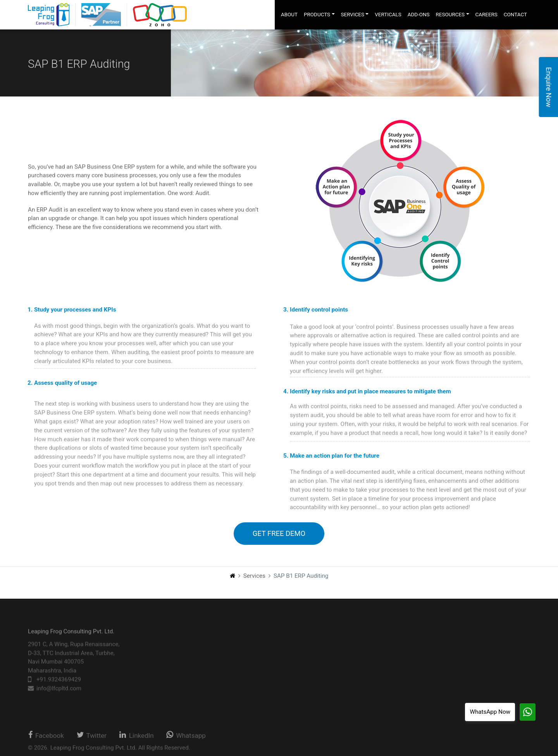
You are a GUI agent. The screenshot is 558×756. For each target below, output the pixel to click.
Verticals (397, 665)
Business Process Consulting (305, 692)
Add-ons (396, 678)
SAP (180, 652)
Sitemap (458, 678)
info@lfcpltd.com (59, 697)
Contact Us (461, 653)
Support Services (290, 662)
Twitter (92, 738)
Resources (399, 691)
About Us (397, 653)
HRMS (183, 682)
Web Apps (188, 692)
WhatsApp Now (490, 712)
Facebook (46, 738)
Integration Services (293, 712)
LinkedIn (137, 738)
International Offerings (297, 672)
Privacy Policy (465, 665)
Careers (457, 640)
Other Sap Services (292, 682)
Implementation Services (300, 652)
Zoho (182, 662)
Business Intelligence (202, 672)
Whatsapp (186, 738)
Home (393, 640)
